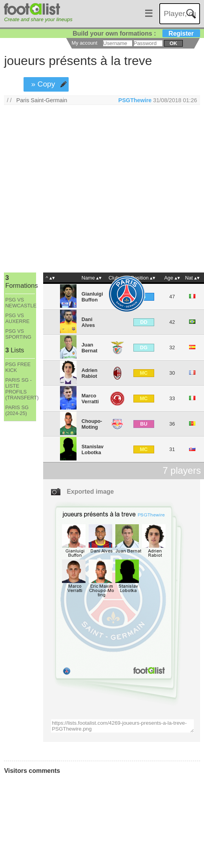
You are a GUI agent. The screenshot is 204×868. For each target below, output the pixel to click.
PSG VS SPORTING (18, 334)
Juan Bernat (90, 348)
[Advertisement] (75, 190)
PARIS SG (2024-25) (17, 410)
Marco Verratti (90, 399)
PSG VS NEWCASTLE (20, 303)
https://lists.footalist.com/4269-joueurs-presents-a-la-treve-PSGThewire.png (122, 726)
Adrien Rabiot (90, 373)
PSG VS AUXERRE (17, 318)
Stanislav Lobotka (93, 449)
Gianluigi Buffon (92, 297)
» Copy (43, 84)
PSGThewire (135, 100)
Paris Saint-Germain (42, 100)
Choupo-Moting (92, 424)
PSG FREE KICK (18, 367)
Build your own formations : (136, 33)
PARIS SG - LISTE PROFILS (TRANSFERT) (20, 389)
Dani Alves (88, 322)
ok (173, 43)
